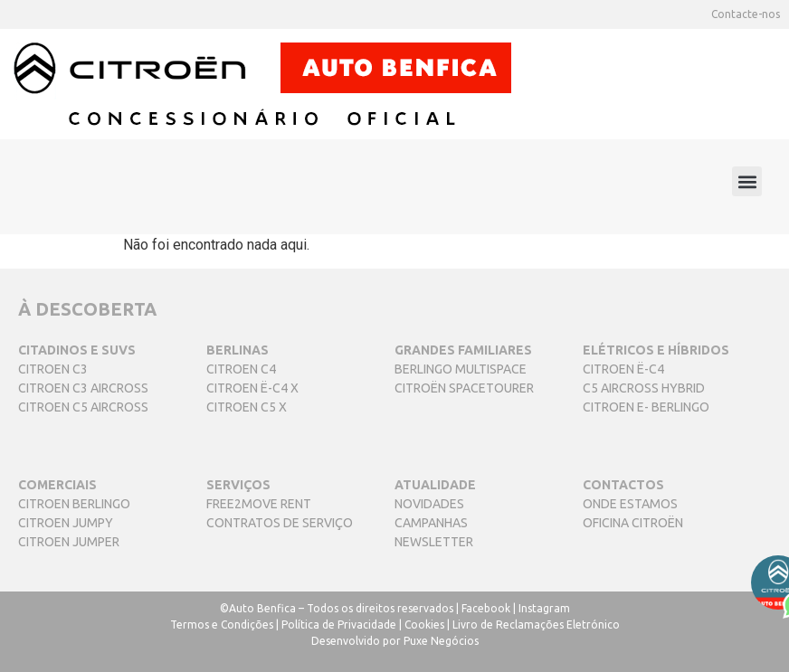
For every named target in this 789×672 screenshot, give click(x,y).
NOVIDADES (429, 504)
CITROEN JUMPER (69, 542)
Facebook (486, 608)
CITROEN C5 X (247, 407)
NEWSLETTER (434, 542)
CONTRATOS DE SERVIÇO (280, 523)
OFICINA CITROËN (633, 523)
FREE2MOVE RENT (259, 504)
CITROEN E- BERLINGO (646, 407)
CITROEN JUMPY (66, 523)
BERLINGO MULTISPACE (461, 369)
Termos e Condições (222, 625)
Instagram (544, 608)
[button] (747, 181)
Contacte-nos (746, 14)
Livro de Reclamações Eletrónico (536, 625)
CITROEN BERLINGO (74, 504)
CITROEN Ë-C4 (623, 369)
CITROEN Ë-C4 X (252, 388)
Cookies (424, 625)
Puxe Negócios (441, 641)
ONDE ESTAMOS (630, 504)
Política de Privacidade (339, 625)
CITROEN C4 (241, 369)
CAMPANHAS (431, 523)
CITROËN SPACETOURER (464, 388)
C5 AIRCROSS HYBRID (644, 388)
